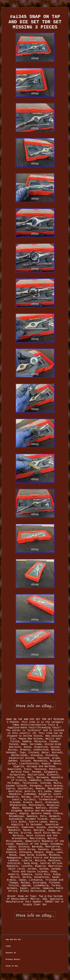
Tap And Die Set (13, 940)
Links (8, 946)
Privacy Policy (13, 959)
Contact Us (11, 953)
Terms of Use (12, 966)
